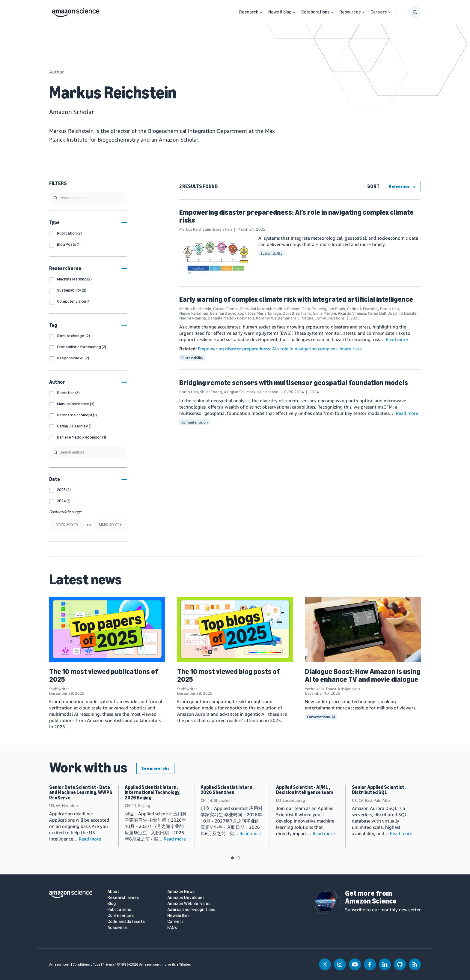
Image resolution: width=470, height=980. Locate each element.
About (113, 892)
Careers (379, 12)
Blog (112, 904)
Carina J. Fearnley (363, 309)
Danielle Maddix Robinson (231, 318)
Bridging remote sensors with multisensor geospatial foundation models (294, 383)
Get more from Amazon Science (371, 897)
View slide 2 (238, 858)
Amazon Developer (186, 898)
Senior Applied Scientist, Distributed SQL (379, 790)
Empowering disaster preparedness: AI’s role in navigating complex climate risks (296, 216)
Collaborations (315, 12)
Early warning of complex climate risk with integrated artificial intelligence (296, 299)
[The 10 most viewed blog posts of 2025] (235, 629)
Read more (397, 339)
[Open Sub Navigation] (261, 12)
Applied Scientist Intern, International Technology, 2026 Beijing (153, 793)
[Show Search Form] (415, 12)
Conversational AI (321, 717)
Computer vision (195, 422)
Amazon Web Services (189, 904)
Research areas (123, 898)
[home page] (76, 11)
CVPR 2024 (294, 392)
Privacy (109, 964)
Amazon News (181, 892)
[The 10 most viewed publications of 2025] (107, 629)
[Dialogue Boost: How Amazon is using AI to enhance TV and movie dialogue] (363, 629)
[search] (88, 198)
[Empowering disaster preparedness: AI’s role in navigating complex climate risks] (216, 257)
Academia (117, 928)
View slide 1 (232, 858)
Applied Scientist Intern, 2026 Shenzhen (227, 790)
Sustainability (271, 253)
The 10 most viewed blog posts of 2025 (228, 675)
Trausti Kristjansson (343, 689)
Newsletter (178, 916)
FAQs (172, 928)
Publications (119, 910)
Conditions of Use (86, 964)
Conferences (120, 916)
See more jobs (155, 768)
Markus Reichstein (195, 229)
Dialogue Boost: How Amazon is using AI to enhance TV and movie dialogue (363, 675)
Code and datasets (126, 922)
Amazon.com (60, 964)
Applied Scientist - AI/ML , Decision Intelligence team (305, 790)
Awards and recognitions (191, 910)
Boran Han (223, 229)
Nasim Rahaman (194, 313)
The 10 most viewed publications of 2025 (104, 675)
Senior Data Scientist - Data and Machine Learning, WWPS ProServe (81, 793)
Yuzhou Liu (314, 689)
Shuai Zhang (211, 392)
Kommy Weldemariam (276, 318)
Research (249, 12)
